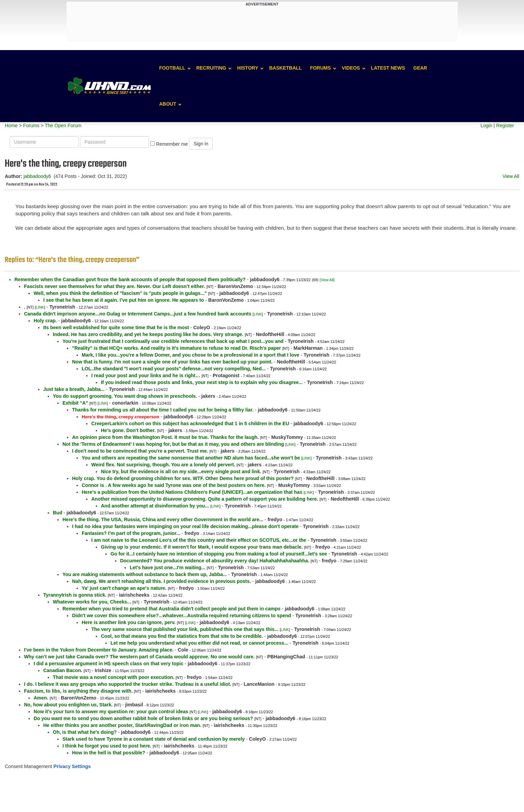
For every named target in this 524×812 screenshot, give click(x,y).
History (248, 68)
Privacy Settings (72, 766)
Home (11, 126)
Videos (351, 68)
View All (511, 176)
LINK (40, 307)
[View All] (327, 280)
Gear (420, 68)
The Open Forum (63, 126)
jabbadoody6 (37, 176)
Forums (320, 68)
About (168, 104)
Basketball (285, 68)
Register (505, 126)
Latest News (388, 68)
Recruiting (211, 68)
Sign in (201, 144)
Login (486, 126)
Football (172, 68)
